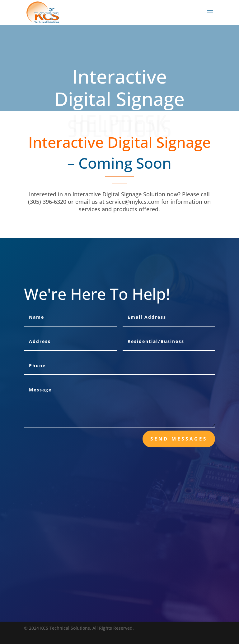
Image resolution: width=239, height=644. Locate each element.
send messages (179, 439)
